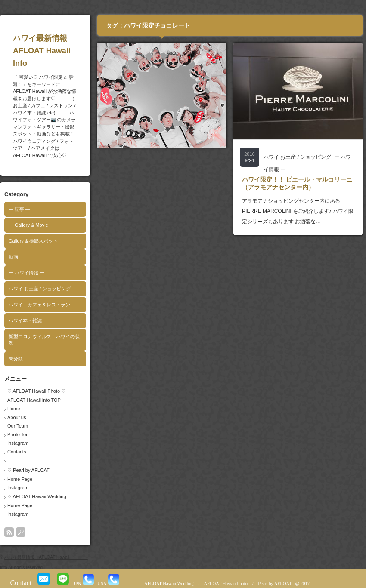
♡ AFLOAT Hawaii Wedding (37, 496)
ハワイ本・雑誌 (25, 320)
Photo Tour (19, 434)
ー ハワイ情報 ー (26, 273)
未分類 (16, 359)
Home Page (20, 479)
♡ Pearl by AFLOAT (28, 470)
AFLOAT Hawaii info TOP (34, 400)
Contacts (17, 452)
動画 (13, 257)
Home (14, 409)
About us (17, 417)
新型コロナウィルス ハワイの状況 (44, 340)
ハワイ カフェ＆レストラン (39, 305)
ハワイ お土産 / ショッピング (40, 289)
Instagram (18, 443)
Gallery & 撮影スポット (33, 241)
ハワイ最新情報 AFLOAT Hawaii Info (58, 51)
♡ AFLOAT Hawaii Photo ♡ (36, 391)
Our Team (18, 426)
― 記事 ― (19, 209)
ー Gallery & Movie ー (31, 225)
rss (9, 532)
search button (21, 532)
